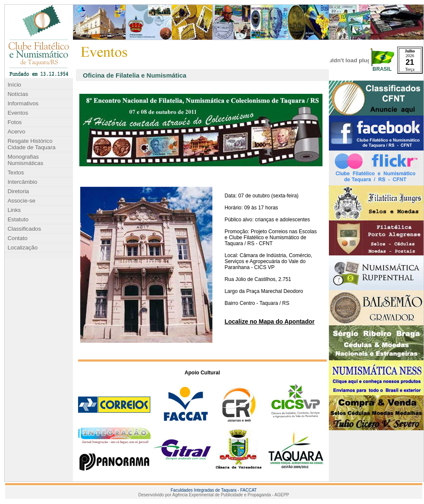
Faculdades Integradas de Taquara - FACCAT (214, 490)
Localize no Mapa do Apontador (269, 322)
